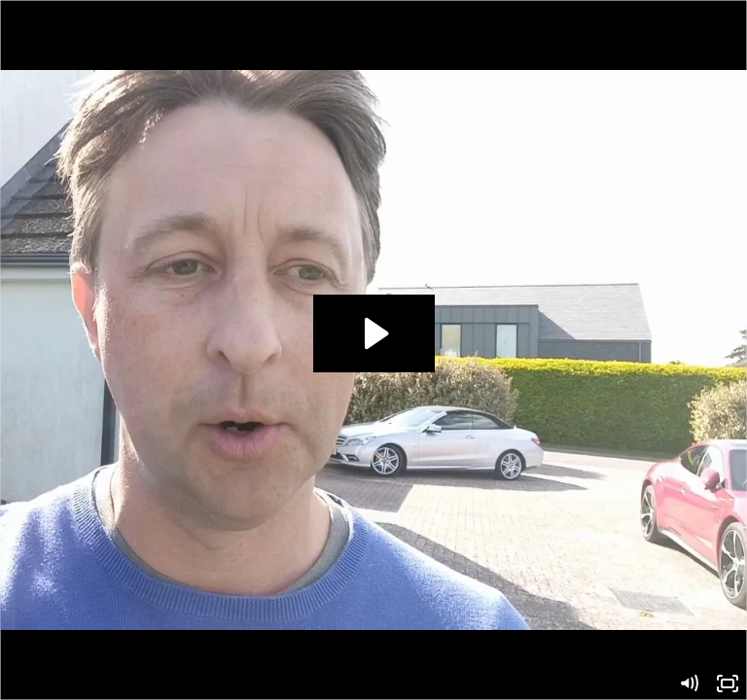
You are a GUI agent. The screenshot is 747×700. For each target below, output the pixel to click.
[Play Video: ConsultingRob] (374, 333)
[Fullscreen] (728, 683)
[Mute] (689, 683)
